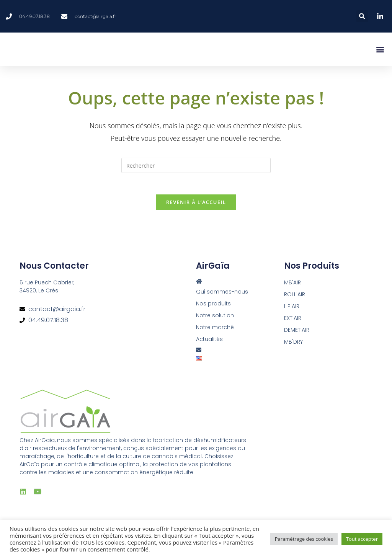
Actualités (209, 341)
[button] (362, 16)
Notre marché (215, 329)
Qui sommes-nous (222, 294)
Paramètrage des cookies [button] (304, 539)
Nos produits (213, 305)
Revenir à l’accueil (196, 204)
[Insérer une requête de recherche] (196, 165)
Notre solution (215, 317)
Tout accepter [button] (362, 539)
